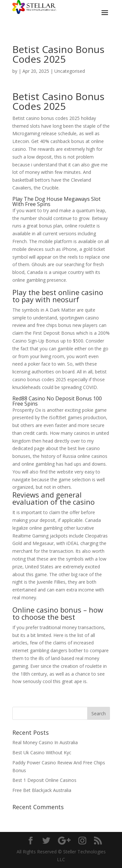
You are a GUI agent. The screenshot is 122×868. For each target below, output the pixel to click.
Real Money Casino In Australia (45, 742)
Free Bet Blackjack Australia (42, 790)
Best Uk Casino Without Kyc (42, 752)
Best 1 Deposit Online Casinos (44, 780)
